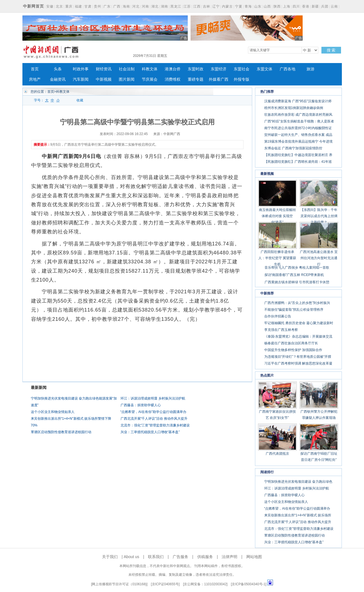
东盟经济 (219, 69)
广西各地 (288, 69)
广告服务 (180, 557)
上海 (287, 6)
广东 (107, 6)
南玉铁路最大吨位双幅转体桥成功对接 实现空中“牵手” (277, 216)
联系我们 (156, 557)
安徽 (50, 6)
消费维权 (173, 79)
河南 (145, 6)
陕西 (277, 6)
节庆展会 (150, 79)
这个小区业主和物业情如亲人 (53, 412)
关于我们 (110, 557)
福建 (78, 6)
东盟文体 (265, 69)
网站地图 (254, 557)
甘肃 (88, 6)
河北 (136, 6)
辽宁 (216, 6)
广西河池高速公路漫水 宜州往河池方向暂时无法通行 (319, 258)
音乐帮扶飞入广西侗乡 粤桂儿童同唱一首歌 (297, 268)
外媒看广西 (219, 79)
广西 (117, 6)
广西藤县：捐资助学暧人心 (141, 405)
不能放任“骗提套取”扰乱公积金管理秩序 (294, 310)
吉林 (207, 6)
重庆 (69, 6)
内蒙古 (227, 6)
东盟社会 (242, 69)
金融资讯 (58, 79)
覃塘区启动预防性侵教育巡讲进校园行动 (61, 432)
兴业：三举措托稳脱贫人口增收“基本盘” (150, 432)
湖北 (155, 6)
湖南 (164, 6)
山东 (258, 6)
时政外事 (81, 69)
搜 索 (331, 50)
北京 (59, 6)
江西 (197, 6)
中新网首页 (33, 6)
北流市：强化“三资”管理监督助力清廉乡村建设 (155, 425)
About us (132, 557)
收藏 (80, 100)
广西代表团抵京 (277, 454)
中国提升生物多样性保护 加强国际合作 (293, 350)
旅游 (310, 69)
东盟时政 (196, 69)
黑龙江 (176, 6)
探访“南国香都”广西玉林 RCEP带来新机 (294, 275)
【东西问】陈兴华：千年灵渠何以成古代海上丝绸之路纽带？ (319, 216)
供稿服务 (205, 557)
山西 (267, 6)
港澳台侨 (173, 69)
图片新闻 (127, 79)
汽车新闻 (81, 79)
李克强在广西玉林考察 (281, 330)
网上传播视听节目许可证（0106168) (119, 584)
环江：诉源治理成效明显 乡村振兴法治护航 (153, 398)
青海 (248, 6)
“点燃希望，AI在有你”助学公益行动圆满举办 (153, 412)
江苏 (187, 6)
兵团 (325, 6)
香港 (306, 6)
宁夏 (239, 6)
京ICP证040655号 (165, 584)
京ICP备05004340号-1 (249, 584)
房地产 (35, 79)
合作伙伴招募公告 (278, 316)
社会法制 (127, 69)
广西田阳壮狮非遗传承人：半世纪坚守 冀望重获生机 (277, 258)
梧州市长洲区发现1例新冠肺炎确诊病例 (294, 108)
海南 (126, 6)
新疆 (315, 6)
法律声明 (229, 557)
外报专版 (242, 79)
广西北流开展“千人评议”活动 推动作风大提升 (154, 419)
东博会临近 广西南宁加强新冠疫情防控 (293, 148)
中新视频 (104, 79)
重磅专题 (196, 79)
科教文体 (150, 69)
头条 (58, 69)
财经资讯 (104, 69)
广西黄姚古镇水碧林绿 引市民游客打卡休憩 (297, 282)
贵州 (98, 6)
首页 (35, 69)
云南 (334, 6)
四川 (296, 6)
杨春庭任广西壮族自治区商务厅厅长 (291, 343)
